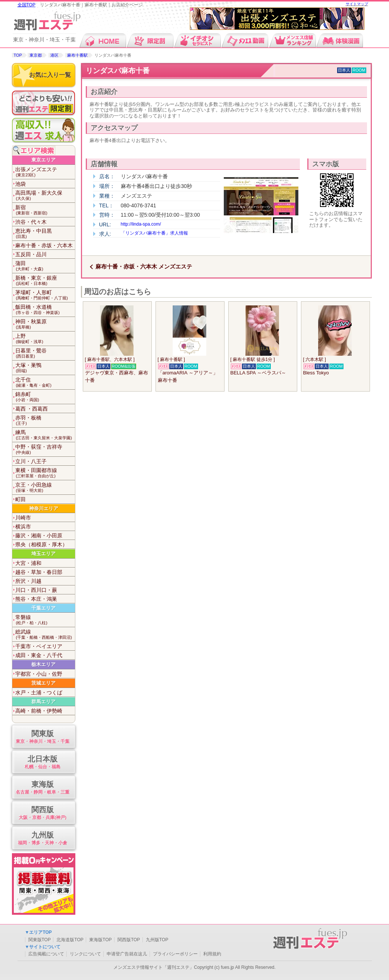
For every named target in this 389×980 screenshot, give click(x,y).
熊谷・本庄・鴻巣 (36, 599)
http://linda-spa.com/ (141, 224)
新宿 (45, 210)
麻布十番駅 (77, 55)
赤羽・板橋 (45, 420)
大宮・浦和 (28, 563)
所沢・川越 (28, 581)
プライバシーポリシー (175, 954)
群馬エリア (43, 702)
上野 (45, 339)
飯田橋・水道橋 (45, 310)
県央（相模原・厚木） (41, 544)
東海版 (43, 788)
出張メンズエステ (45, 172)
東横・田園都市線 (45, 473)
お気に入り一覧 (50, 75)
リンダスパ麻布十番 (118, 71)
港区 (54, 55)
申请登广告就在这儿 (127, 954)
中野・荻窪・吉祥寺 (45, 450)
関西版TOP (129, 940)
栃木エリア (43, 664)
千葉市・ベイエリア (39, 646)
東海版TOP (100, 940)
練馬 (45, 435)
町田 (21, 499)
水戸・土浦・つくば (39, 692)
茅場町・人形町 (45, 295)
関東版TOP (40, 940)
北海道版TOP (70, 940)
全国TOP (26, 5)
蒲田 (45, 266)
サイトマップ (357, 4)
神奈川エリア (44, 508)
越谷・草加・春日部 (39, 572)
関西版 (43, 813)
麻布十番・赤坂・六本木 (44, 245)
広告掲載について (46, 954)
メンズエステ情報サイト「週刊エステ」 (154, 967)
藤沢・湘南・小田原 (39, 535)
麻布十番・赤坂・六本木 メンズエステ (144, 266)
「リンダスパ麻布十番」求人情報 (154, 233)
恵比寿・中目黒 (45, 234)
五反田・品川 (31, 254)
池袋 (21, 184)
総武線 (45, 635)
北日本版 (43, 762)
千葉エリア (43, 608)
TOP (18, 55)
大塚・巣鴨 (45, 368)
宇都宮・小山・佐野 (39, 674)
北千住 (45, 382)
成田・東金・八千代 (39, 655)
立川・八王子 (31, 461)
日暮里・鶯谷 (45, 353)
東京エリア (43, 160)
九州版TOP (157, 940)
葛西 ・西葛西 (32, 409)
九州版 (43, 838)
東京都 (36, 55)
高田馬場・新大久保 (45, 196)
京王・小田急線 (45, 488)
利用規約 (212, 954)
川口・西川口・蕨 (36, 590)
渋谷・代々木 (31, 222)
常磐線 (45, 620)
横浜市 (23, 527)
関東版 (43, 737)
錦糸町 (45, 397)
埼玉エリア (43, 554)
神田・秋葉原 (45, 324)
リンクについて (85, 954)
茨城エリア (43, 683)
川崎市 (23, 518)
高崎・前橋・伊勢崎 (39, 711)
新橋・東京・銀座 (45, 281)
